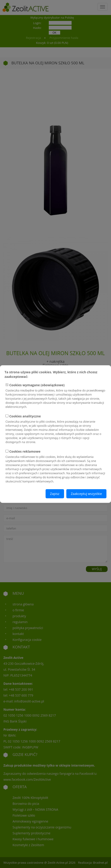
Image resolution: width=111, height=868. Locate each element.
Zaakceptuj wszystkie (86, 493)
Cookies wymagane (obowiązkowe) (55, 396)
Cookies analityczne (55, 429)
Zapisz (55, 493)
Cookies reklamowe (55, 466)
